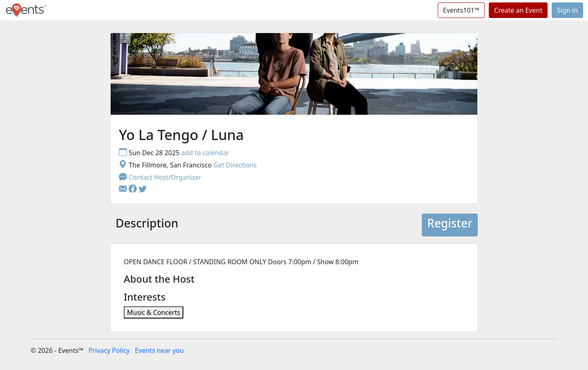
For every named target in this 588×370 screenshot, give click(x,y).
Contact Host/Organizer (160, 177)
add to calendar (205, 153)
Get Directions (235, 165)
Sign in (567, 10)
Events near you (159, 350)
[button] (134, 189)
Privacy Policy (109, 350)
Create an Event (518, 10)
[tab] (147, 225)
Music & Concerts (154, 312)
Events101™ (461, 10)
